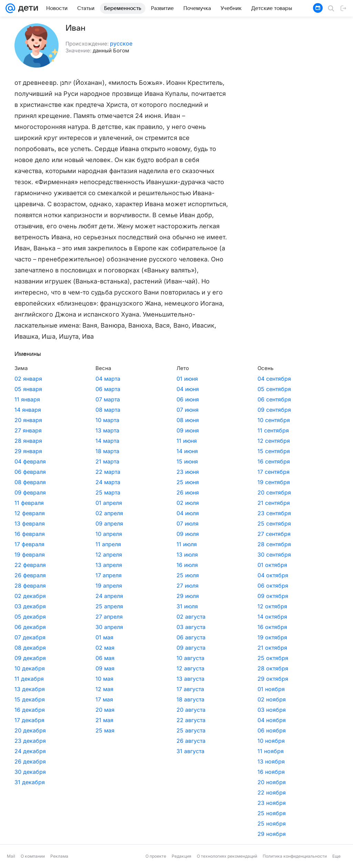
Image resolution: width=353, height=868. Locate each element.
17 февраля (29, 544)
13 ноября (188, 761)
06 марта (80, 389)
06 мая (77, 658)
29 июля (133, 596)
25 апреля (82, 606)
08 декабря (30, 648)
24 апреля (82, 596)
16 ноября (188, 772)
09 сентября (191, 410)
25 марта (80, 492)
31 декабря (30, 782)
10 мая (77, 679)
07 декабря (30, 637)
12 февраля (30, 513)
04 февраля (30, 461)
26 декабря (30, 761)
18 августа (135, 699)
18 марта (80, 451)
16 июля (132, 565)
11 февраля (29, 503)
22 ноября (189, 792)
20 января (28, 420)
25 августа (136, 730)
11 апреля (81, 544)
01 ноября (188, 689)
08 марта (80, 410)
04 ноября (189, 720)
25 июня (133, 482)
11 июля (132, 544)
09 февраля (30, 492)
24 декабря (30, 751)
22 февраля (30, 565)
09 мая (77, 668)
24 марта (80, 482)
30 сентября (191, 555)
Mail (11, 856)
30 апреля (82, 627)
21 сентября (191, 503)
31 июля (132, 606)
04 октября (190, 575)
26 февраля (30, 575)
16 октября (190, 627)
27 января (28, 430)
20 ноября (189, 782)
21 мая (77, 720)
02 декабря (30, 596)
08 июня (133, 420)
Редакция (181, 856)
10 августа (135, 658)
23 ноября (189, 803)
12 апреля (81, 555)
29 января (28, 451)
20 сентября (191, 492)
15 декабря (30, 699)
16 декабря (30, 710)
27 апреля (82, 617)
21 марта (80, 461)
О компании (33, 856)
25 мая (77, 730)
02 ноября (189, 699)
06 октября (190, 586)
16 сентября (191, 461)
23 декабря (30, 741)
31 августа (135, 751)
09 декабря (30, 658)
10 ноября (188, 741)
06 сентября (191, 399)
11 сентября (190, 430)
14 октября (190, 617)
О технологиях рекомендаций (227, 856)
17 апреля (81, 575)
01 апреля (81, 503)
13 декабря (30, 689)
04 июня (133, 389)
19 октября (190, 637)
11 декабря (29, 679)
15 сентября (191, 451)
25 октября (190, 658)
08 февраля (30, 482)
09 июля (133, 534)
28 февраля (30, 586)
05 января (28, 389)
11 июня (132, 441)
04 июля (133, 513)
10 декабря (30, 668)
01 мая (77, 637)
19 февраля (30, 555)
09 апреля (82, 523)
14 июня (132, 451)
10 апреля (81, 534)
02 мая (77, 648)
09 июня (133, 430)
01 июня (132, 379)
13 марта (80, 430)
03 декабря (30, 606)
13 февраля (30, 523)
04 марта (80, 379)
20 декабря (30, 730)
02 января (28, 379)
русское (121, 43)
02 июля (133, 503)
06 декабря (30, 627)
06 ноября (189, 730)
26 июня (133, 492)
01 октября (190, 565)
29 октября (190, 679)
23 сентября (191, 513)
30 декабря (30, 772)
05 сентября (191, 389)
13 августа (135, 679)
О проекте (156, 856)
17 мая (77, 699)
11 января (27, 399)
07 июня (132, 410)
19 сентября (191, 482)
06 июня (133, 399)
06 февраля (30, 472)
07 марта (80, 399)
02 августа (136, 617)
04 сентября (191, 379)
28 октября (190, 668)
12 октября (190, 606)
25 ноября (189, 813)
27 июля (132, 586)
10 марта (80, 420)
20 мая (77, 710)
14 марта (80, 441)
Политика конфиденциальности (295, 856)
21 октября (190, 648)
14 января (28, 410)
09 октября (190, 596)
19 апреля (81, 586)
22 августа (136, 720)
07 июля (132, 523)
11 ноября (188, 751)
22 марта (80, 472)
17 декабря (29, 720)
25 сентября (191, 523)
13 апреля (81, 565)
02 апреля (82, 513)
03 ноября (189, 710)
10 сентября (191, 420)
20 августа (136, 710)
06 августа (136, 637)
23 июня (133, 472)
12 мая (77, 689)
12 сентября (191, 441)
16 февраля (30, 534)
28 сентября (191, 544)
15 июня (132, 461)
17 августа (135, 689)
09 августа (136, 648)
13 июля (132, 555)
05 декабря (30, 617)
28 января (28, 441)
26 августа (136, 741)
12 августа (135, 668)
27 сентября (191, 534)
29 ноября (189, 834)
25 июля (133, 575)
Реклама (59, 856)
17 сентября (191, 472)
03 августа (136, 627)
